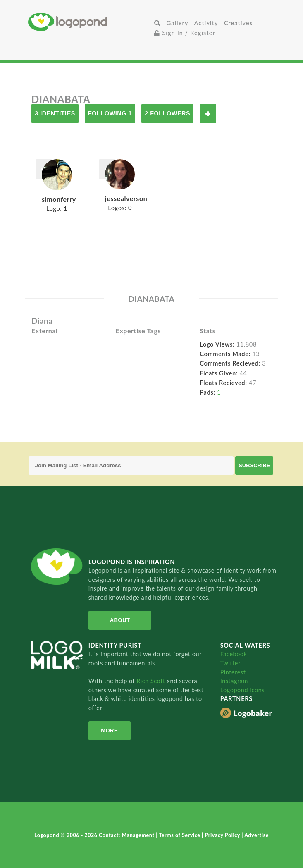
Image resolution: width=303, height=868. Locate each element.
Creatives (238, 23)
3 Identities (55, 113)
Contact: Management (127, 835)
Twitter (230, 663)
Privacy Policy (223, 835)
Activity (206, 23)
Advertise (256, 835)
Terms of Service (180, 835)
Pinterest (233, 672)
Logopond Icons (242, 690)
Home (90, 22)
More (109, 731)
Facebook (234, 654)
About (120, 620)
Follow (208, 114)
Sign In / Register (185, 33)
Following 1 (110, 113)
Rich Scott (152, 681)
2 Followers (167, 113)
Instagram (234, 681)
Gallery (178, 23)
